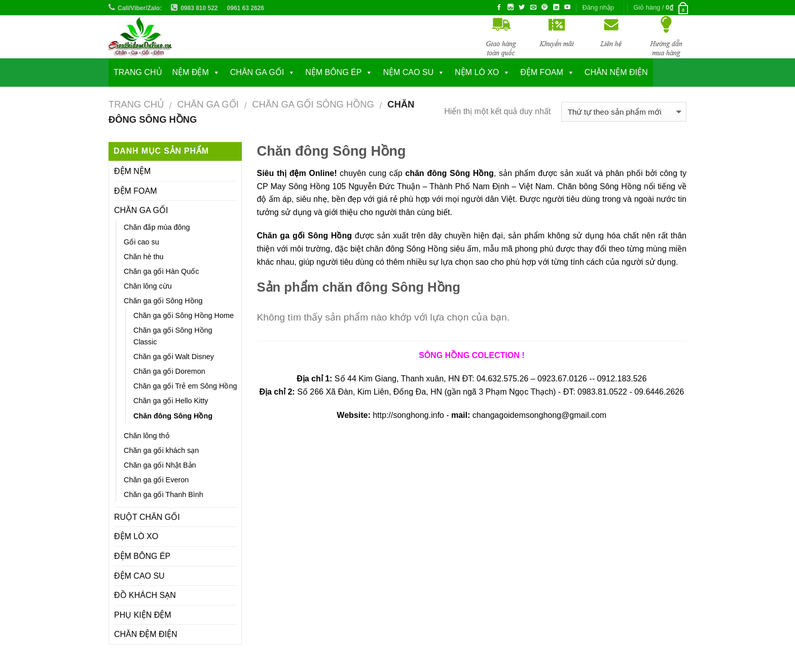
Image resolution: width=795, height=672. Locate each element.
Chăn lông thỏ (147, 436)
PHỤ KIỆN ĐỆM (143, 615)
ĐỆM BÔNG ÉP (142, 556)
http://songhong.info (408, 415)
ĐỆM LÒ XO (136, 536)
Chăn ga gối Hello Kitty (171, 401)
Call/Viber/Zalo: (140, 8)
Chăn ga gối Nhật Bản (160, 465)
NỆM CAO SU (408, 72)
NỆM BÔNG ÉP (333, 72)
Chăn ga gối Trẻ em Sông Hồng (185, 386)
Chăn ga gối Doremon (169, 371)
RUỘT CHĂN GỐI (147, 517)
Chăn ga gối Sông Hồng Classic (173, 336)
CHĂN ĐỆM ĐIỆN (146, 634)
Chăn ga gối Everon (156, 480)
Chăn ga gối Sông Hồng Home (184, 315)
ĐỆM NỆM (132, 171)
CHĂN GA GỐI (257, 72)
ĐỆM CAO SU (139, 576)
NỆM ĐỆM (191, 72)
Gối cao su (141, 242)
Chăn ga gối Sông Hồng (313, 104)
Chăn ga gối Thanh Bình (164, 494)
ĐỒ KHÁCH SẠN (145, 595)
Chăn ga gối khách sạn (161, 450)
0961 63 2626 (246, 8)
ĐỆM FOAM (136, 191)
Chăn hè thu (143, 257)
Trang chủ (138, 72)
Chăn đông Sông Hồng (173, 416)
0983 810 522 (199, 8)
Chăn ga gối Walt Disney (174, 357)
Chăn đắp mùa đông (157, 227)
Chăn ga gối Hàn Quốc (161, 271)
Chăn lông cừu (148, 286)
